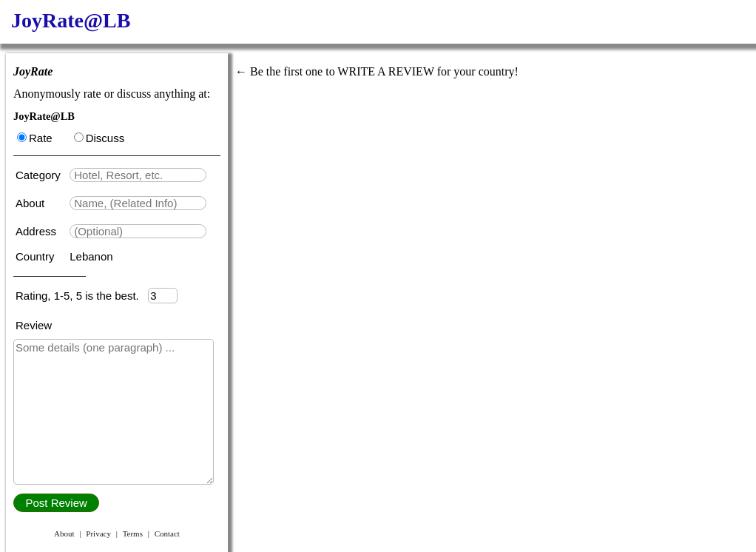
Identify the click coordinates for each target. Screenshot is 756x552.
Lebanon (91, 256)
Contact (167, 534)
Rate (35, 138)
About (31, 203)
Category (41, 175)
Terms (133, 534)
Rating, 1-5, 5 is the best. (82, 296)
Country (37, 256)
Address (37, 231)
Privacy (98, 534)
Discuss (99, 138)
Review (34, 325)
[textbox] (138, 175)
